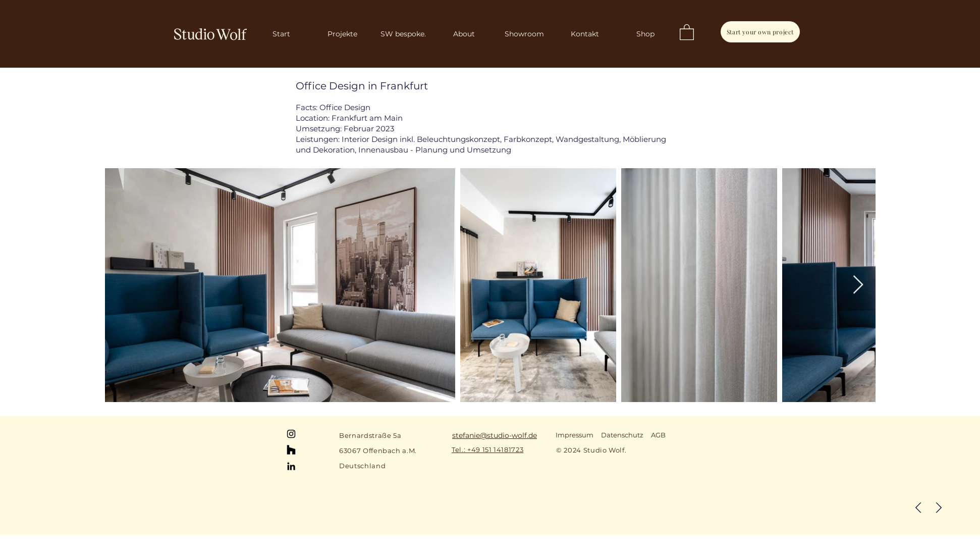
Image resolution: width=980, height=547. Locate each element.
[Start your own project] (760, 32)
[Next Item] (858, 285)
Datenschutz (622, 435)
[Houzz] (291, 450)
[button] (687, 32)
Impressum (575, 435)
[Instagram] (291, 434)
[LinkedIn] (291, 466)
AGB (658, 435)
